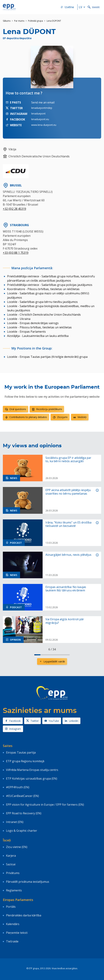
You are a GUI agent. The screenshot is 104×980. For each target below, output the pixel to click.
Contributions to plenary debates (26, 417)
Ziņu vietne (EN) (17, 847)
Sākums (7, 21)
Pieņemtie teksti (17, 933)
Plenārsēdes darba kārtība (24, 915)
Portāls (11, 907)
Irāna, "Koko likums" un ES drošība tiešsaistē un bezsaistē (68, 524)
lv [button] (83, 7)
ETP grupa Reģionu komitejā (25, 761)
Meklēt (94, 7)
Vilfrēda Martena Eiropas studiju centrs (32, 770)
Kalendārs (13, 924)
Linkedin (71, 721)
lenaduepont (38, 114)
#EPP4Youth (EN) (18, 787)
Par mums (19, 21)
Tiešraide (12, 941)
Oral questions (16, 409)
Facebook (13, 721)
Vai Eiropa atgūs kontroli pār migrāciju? (65, 621)
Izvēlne (67, 7)
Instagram (13, 729)
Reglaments (14, 890)
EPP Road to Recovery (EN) (24, 813)
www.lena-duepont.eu (44, 125)
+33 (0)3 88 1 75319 (16, 253)
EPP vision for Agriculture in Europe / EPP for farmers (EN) (45, 805)
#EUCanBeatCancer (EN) (22, 796)
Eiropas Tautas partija (21, 752)
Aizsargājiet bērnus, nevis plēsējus (68, 555)
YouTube (52, 721)
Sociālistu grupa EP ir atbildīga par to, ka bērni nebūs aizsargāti (68, 460)
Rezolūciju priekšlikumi (47, 409)
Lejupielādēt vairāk (52, 661)
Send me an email (43, 102)
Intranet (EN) (15, 822)
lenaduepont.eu (40, 119)
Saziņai (11, 864)
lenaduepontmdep (42, 108)
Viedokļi (80, 417)
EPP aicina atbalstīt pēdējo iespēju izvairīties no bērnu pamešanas (68, 492)
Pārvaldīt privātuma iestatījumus (28, 882)
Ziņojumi (60, 417)
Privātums (13, 873)
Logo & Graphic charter (22, 831)
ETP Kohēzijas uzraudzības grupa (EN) (32, 779)
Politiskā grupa (35, 21)
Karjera (11, 856)
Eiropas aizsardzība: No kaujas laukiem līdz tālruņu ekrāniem (66, 589)
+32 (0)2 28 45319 (14, 209)
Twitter (32, 721)
